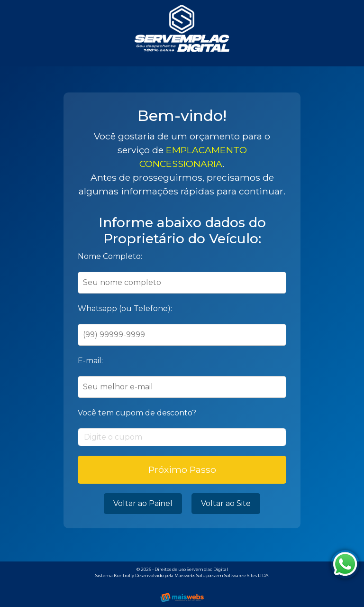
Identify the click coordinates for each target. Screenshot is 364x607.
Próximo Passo (182, 469)
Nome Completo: (110, 256)
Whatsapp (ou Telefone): (125, 308)
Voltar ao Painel (143, 503)
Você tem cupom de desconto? (137, 413)
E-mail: (90, 361)
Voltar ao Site (226, 503)
